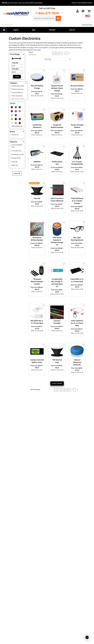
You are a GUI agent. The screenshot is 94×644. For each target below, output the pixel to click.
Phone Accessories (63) (20, 89)
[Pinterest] (16, 603)
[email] (19, 583)
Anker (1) (15, 135)
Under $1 (72, 30)
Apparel (16, 30)
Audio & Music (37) (18, 93)
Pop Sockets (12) (18, 99)
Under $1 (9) (16, 158)
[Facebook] (5, 603)
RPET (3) (15, 165)
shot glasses (39, 454)
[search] (44, 18)
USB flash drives (72, 45)
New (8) (15, 162)
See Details (39, 3)
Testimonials (87, 25)
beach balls (15, 454)
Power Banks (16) (18, 86)
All (35, 55)
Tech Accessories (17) (19, 96)
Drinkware (52, 30)
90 (32, 55)
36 (30, 55)
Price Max (15, 69)
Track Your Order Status (82, 3)
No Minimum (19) (18, 154)
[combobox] (57, 59)
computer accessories (16, 424)
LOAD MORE (57, 383)
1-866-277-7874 (47, 13)
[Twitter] (9, 603)
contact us (81, 443)
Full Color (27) (17, 151)
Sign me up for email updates (18, 588)
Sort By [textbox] (48, 59)
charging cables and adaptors (38, 48)
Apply (17, 77)
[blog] (12, 603)
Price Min (15, 63)
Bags (34, 30)
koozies (23, 454)
